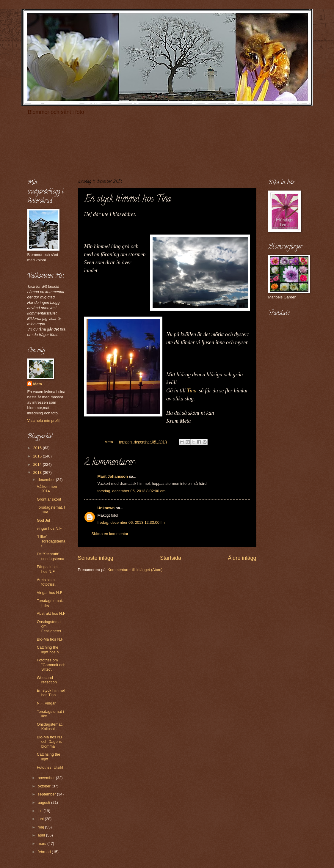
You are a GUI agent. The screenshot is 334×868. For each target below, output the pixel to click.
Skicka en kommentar (110, 534)
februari (45, 852)
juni (41, 819)
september (47, 794)
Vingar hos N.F (50, 593)
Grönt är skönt (49, 499)
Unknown (106, 508)
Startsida (171, 558)
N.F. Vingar (46, 703)
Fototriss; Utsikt (50, 767)
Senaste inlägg (96, 558)
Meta (38, 384)
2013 (38, 472)
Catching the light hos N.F (50, 650)
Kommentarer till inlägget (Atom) (135, 570)
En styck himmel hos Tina (51, 693)
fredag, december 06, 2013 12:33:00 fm (131, 522)
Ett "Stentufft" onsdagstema (51, 556)
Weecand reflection (47, 680)
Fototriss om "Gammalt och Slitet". (51, 665)
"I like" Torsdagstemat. (51, 541)
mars (43, 843)
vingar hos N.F (49, 528)
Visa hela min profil (44, 420)
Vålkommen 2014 (47, 489)
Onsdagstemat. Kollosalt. (50, 727)
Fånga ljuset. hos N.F (48, 569)
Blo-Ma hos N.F (50, 639)
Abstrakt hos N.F (51, 613)
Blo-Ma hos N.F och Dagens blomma (50, 742)
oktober (45, 786)
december (47, 480)
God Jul (43, 520)
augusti (44, 802)
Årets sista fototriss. (46, 582)
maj (41, 827)
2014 (38, 464)
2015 (38, 456)
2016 (38, 448)
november (47, 778)
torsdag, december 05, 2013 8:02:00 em (132, 491)
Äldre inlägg (242, 558)
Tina (192, 391)
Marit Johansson (113, 476)
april (42, 835)
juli (41, 811)
